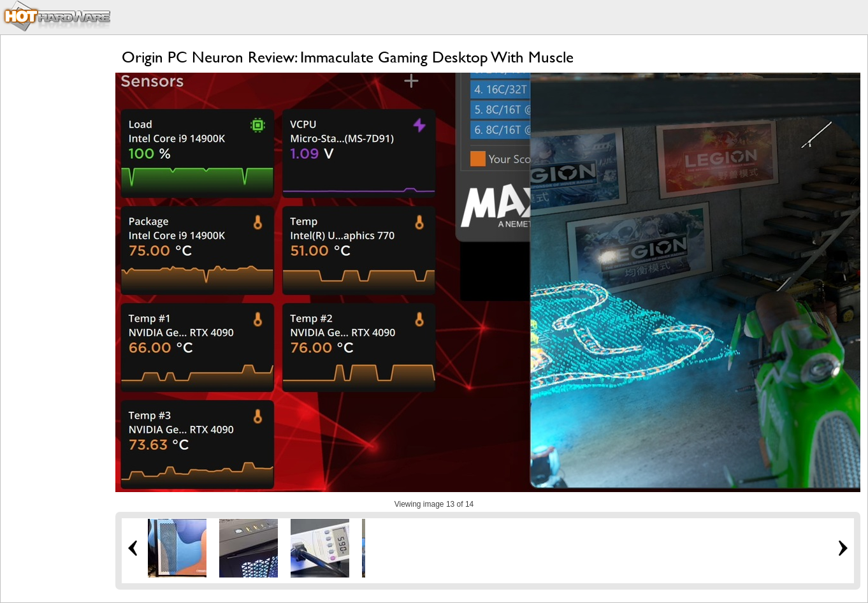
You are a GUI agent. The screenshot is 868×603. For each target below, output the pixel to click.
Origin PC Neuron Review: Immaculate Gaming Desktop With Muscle (348, 57)
